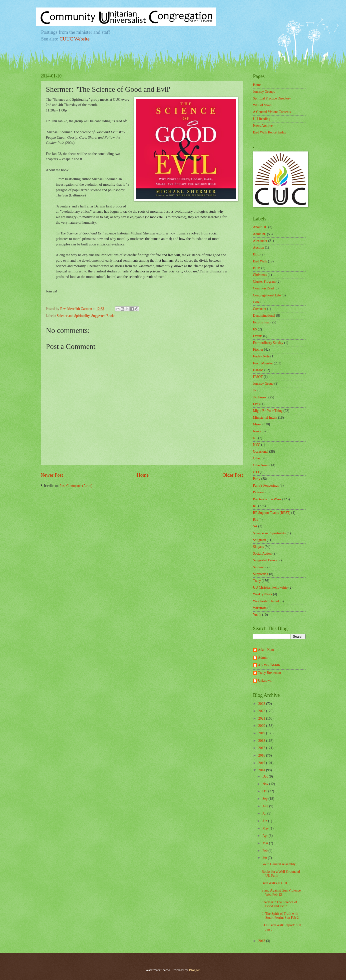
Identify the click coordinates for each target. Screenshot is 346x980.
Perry (257, 479)
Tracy (257, 581)
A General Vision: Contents (272, 112)
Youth (257, 615)
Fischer (258, 350)
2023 (262, 704)
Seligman (260, 540)
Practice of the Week (267, 499)
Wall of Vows (262, 105)
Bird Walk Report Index (270, 132)
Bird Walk (260, 261)
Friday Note (261, 356)
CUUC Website (75, 39)
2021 (262, 718)
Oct (265, 791)
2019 (262, 733)
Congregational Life (267, 295)
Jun (265, 821)
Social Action (262, 553)
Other (257, 458)
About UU (260, 227)
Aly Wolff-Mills (269, 665)
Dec (266, 776)
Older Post (233, 475)
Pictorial (259, 492)
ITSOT (258, 377)
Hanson (258, 370)
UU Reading (262, 119)
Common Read (263, 288)
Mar (266, 843)
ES (255, 329)
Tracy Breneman (270, 673)
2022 (262, 711)
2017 (262, 748)
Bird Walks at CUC (275, 883)
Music (257, 424)
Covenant (260, 309)
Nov (266, 784)
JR (255, 390)
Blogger (194, 970)
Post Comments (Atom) (76, 486)
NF (255, 438)
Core (256, 302)
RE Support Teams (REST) (272, 513)
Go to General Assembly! (279, 864)
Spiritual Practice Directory (272, 98)
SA (255, 526)
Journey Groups (264, 92)
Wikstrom (260, 608)
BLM (257, 268)
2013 (262, 941)
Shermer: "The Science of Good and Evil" (279, 904)
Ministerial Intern (265, 418)
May (266, 828)
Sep (265, 799)
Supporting (261, 574)
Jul (265, 813)
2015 (262, 763)
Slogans (259, 547)
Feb (265, 851)
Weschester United (266, 601)
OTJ (256, 472)
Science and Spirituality (73, 316)
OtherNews (261, 465)
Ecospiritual (261, 322)
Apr (265, 836)
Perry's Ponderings (266, 486)
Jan (265, 858)
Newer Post (52, 475)
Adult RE (260, 234)
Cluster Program (264, 282)
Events (258, 336)
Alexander (260, 241)
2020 (262, 726)
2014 (262, 770)
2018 (262, 741)
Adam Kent (266, 650)
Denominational (264, 316)
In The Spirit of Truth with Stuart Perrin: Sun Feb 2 (280, 916)
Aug (266, 806)
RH (255, 519)
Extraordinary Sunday (268, 343)
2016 (262, 755)
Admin (263, 657)
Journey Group (263, 384)
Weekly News (263, 594)
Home (143, 475)
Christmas (260, 275)
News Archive (263, 126)
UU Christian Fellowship (270, 587)
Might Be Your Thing (268, 411)
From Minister (263, 363)
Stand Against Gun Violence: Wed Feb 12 (282, 893)
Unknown (265, 680)
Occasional (261, 452)
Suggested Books (103, 316)
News (257, 431)
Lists (256, 404)
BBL (256, 254)
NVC (257, 445)
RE (255, 506)
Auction (259, 248)
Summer (259, 567)
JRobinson (260, 397)
